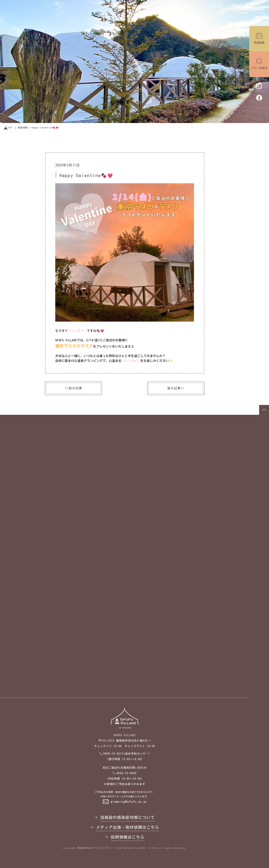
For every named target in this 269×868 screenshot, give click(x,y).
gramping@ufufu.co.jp (129, 802)
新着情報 (23, 128)
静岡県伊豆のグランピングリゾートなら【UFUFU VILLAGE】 (112, 848)
